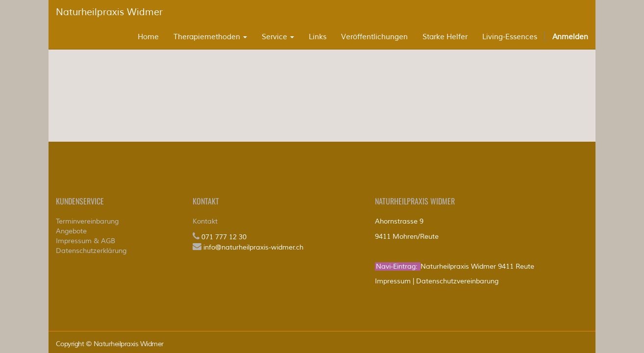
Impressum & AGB (86, 241)
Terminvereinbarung (87, 221)
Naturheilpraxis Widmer (109, 12)
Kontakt (205, 221)
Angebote (71, 231)
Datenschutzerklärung (91, 251)
